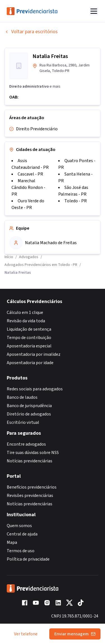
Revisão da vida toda (26, 321)
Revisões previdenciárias (30, 496)
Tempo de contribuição (29, 338)
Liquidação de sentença (29, 329)
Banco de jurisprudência (29, 406)
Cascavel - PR (30, 174)
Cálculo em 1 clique (25, 313)
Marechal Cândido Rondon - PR (28, 188)
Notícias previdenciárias (30, 461)
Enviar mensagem (75, 634)
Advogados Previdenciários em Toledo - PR (41, 265)
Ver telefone (26, 634)
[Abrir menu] (94, 11)
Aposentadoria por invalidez (34, 354)
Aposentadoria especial (29, 346)
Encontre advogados (26, 444)
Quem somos (19, 526)
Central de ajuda (22, 534)
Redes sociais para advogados (35, 389)
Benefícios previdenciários (32, 487)
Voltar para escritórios (31, 32)
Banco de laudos (22, 397)
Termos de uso (21, 551)
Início (9, 257)
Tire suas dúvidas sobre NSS (33, 453)
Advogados (29, 257)
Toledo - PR (76, 201)
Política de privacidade (28, 559)
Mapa (12, 542)
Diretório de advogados (29, 414)
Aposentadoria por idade (30, 363)
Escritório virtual (23, 422)
